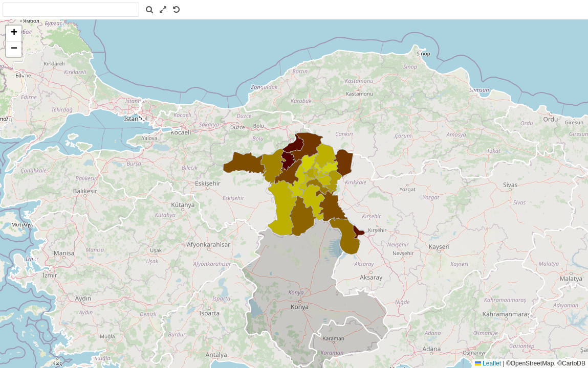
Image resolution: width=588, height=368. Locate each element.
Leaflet (488, 363)
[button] (14, 33)
